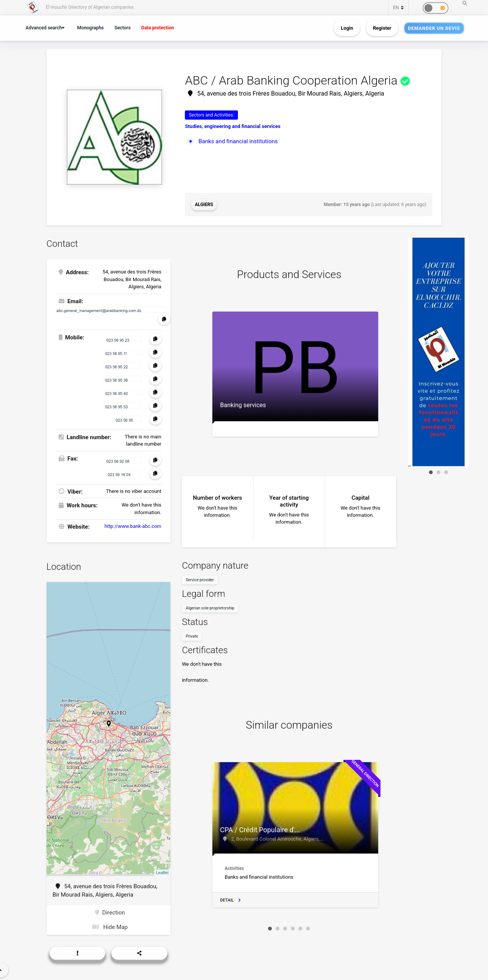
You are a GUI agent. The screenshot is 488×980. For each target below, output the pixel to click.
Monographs (90, 28)
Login (347, 28)
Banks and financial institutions (238, 141)
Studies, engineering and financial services (233, 126)
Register (382, 28)
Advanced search (44, 28)
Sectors (122, 28)
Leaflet (162, 873)
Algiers (204, 205)
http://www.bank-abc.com (133, 526)
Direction (110, 913)
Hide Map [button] (110, 927)
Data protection (158, 28)
